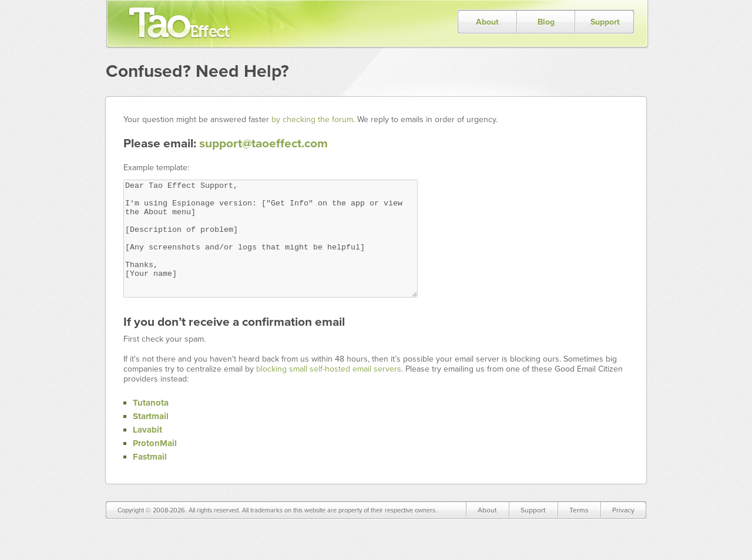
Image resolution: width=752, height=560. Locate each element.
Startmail (151, 439)
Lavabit (147, 453)
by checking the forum (312, 119)
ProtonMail (155, 466)
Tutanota (151, 426)
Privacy (623, 533)
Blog (546, 22)
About (487, 22)
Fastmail (150, 480)
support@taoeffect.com (263, 144)
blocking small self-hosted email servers (329, 392)
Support (605, 22)
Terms (579, 533)
